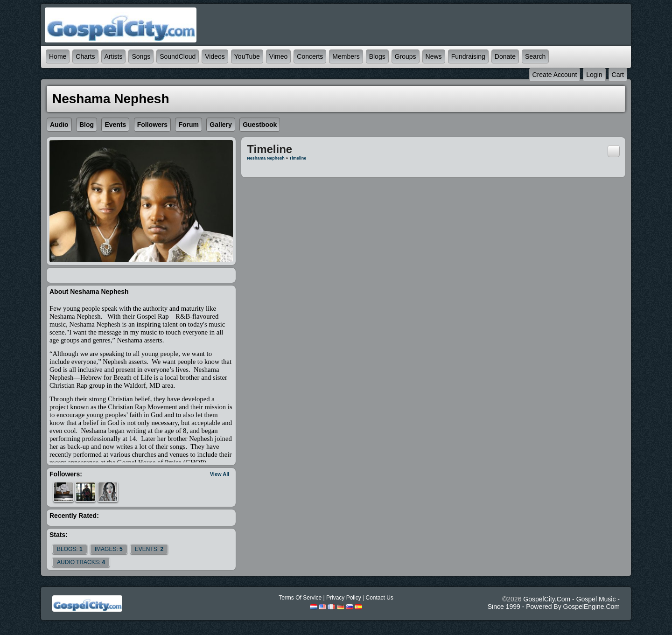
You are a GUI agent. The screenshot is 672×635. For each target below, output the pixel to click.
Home (58, 56)
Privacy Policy (344, 598)
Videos (215, 56)
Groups (406, 56)
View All (220, 474)
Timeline (298, 158)
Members (346, 56)
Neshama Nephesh (266, 158)
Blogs (377, 56)
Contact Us (379, 598)
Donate (505, 56)
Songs (141, 56)
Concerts (310, 56)
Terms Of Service (300, 598)
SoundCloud (178, 56)
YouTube (247, 56)
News (434, 56)
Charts (85, 56)
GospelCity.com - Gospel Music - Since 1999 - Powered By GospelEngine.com (554, 603)
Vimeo (278, 56)
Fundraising (468, 56)
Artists (114, 56)
